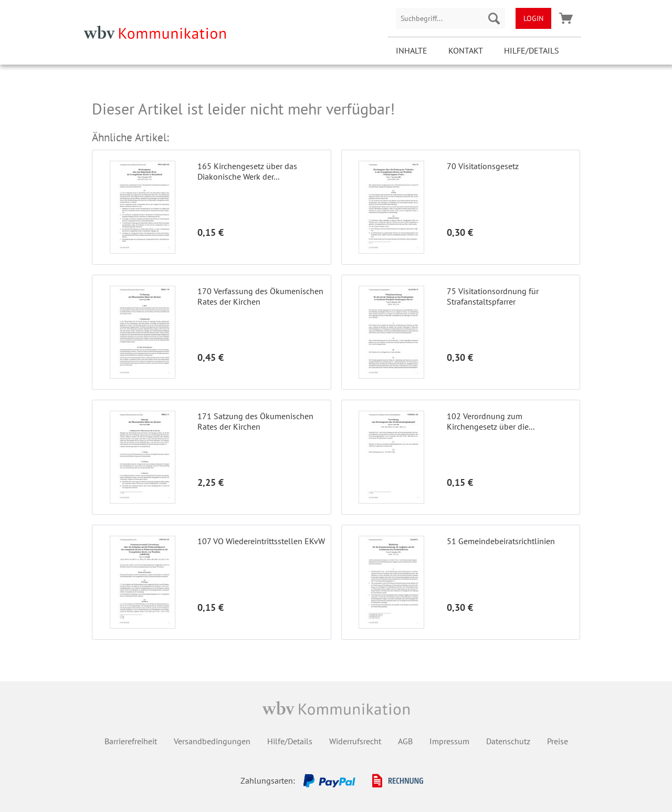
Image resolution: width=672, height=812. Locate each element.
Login (533, 18)
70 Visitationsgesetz (483, 166)
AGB (405, 741)
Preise (558, 741)
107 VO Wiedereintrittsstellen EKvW (261, 541)
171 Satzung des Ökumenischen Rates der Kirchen (255, 421)
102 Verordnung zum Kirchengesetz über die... (491, 421)
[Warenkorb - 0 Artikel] (566, 18)
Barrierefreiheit (131, 741)
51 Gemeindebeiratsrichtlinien (501, 541)
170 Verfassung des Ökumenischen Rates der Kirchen (260, 296)
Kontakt (466, 50)
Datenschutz (508, 741)
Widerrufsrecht (355, 741)
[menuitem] (450, 18)
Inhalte (412, 50)
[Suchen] (494, 18)
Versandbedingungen (212, 741)
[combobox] (450, 18)
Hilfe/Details (532, 50)
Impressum (449, 741)
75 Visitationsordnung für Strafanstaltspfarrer (493, 296)
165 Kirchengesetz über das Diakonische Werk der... (247, 171)
